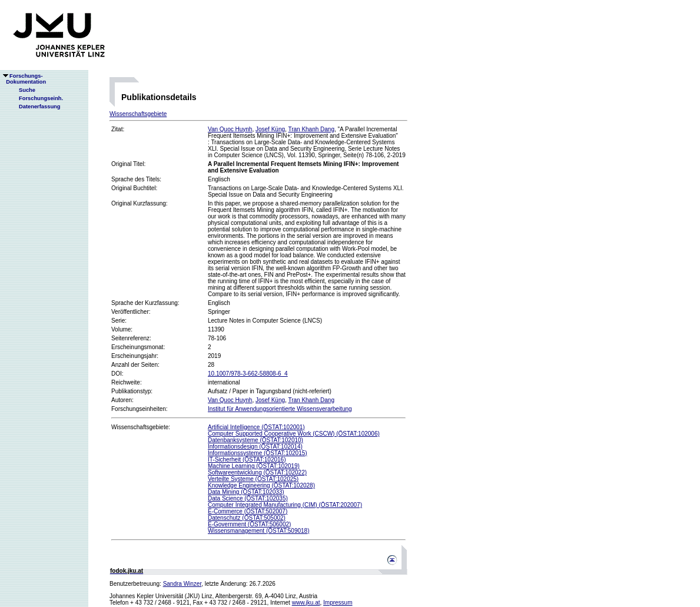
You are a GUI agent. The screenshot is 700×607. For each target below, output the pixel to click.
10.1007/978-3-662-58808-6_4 (248, 374)
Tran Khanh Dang (311, 129)
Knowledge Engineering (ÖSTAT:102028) (261, 485)
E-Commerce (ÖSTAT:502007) (248, 511)
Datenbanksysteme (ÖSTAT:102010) (256, 440)
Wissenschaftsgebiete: (141, 427)
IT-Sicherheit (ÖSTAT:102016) (247, 460)
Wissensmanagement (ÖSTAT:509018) (258, 531)
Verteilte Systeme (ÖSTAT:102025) (253, 479)
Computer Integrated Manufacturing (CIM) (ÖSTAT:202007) (285, 505)
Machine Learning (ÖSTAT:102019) (254, 466)
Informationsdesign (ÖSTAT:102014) (255, 447)
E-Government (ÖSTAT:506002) (249, 524)
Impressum (338, 603)
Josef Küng (270, 129)
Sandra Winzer (183, 584)
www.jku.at (306, 603)
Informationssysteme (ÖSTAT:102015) (258, 453)
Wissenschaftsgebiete (138, 114)
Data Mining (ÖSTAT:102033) (246, 492)
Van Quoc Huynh (230, 129)
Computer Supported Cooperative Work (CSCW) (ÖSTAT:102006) (294, 434)
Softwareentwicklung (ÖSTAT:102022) (257, 472)
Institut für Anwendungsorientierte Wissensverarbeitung (280, 409)
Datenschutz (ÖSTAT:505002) (247, 518)
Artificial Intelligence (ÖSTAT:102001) (256, 427)
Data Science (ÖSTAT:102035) (248, 498)
